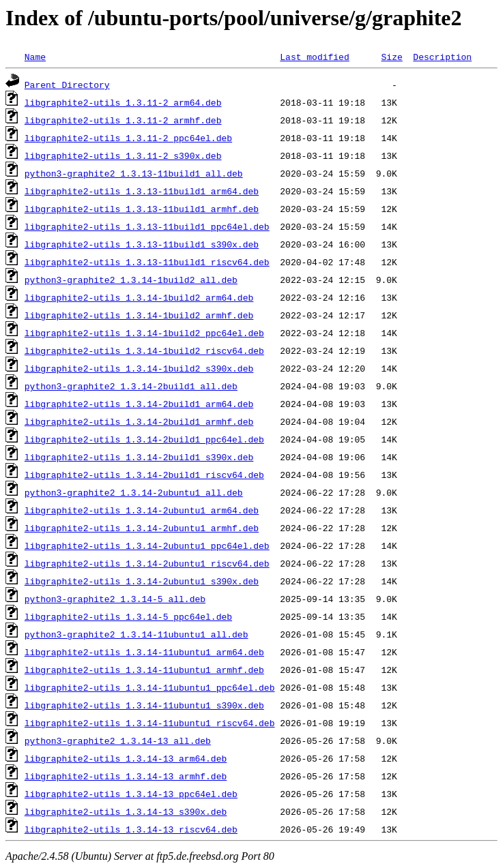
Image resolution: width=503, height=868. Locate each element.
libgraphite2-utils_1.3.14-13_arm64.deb (126, 758)
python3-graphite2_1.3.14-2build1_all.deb (131, 386)
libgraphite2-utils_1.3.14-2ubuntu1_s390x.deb (142, 581)
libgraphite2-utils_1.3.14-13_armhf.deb (126, 776)
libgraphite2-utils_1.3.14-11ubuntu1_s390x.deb (144, 705)
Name (35, 57)
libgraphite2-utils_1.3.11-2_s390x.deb (123, 155)
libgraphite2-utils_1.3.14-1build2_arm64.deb (139, 297)
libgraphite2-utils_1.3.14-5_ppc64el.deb (128, 616)
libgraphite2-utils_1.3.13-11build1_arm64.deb (142, 191)
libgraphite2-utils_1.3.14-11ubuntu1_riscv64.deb (150, 723)
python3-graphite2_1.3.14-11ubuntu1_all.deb (136, 634)
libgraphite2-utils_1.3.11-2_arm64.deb (123, 102)
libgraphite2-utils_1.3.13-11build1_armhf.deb (142, 209)
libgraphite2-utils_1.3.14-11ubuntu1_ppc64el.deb (150, 687)
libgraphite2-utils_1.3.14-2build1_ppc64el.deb (144, 439)
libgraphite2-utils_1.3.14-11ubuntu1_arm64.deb (144, 652)
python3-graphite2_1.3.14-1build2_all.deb (131, 280)
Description (442, 57)
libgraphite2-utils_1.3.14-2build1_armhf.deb (139, 421)
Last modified (314, 57)
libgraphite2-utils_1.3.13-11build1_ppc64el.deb (147, 226)
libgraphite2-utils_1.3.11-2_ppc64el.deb (128, 138)
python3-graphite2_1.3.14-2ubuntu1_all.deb (134, 492)
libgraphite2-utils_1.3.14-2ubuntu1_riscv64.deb (147, 563)
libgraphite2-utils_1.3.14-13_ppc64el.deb (131, 794)
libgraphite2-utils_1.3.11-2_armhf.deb (123, 120)
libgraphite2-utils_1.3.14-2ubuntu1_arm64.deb (142, 510)
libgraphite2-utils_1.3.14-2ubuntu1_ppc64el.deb (147, 545)
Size (391, 57)
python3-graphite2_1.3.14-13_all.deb (118, 740)
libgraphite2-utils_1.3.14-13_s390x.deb (126, 811)
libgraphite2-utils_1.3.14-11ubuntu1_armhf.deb (144, 670)
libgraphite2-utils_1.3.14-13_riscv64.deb (131, 829)
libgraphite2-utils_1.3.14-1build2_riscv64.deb (144, 350)
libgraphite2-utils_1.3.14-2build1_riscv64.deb (144, 475)
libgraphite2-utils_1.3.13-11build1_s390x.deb (142, 244)
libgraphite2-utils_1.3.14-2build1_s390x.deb (139, 457)
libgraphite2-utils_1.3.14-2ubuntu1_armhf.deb (142, 528)
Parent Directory (67, 85)
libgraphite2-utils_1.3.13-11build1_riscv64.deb (147, 262)
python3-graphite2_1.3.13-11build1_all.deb (134, 173)
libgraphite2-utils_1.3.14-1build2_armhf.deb (139, 315)
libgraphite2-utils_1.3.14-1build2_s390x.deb (139, 368)
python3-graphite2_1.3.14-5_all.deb (115, 599)
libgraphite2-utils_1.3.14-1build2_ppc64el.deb (144, 333)
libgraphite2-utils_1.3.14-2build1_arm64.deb (139, 404)
